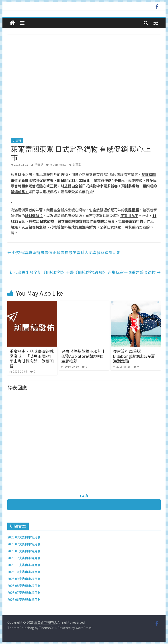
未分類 (17, 141)
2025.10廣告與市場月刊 (24, 572)
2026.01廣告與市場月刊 (24, 551)
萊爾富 (77, 164)
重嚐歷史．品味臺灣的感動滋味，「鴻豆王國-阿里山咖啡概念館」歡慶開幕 (32, 358)
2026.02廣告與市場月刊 (24, 544)
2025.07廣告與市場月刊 (24, 593)
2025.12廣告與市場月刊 (24, 558)
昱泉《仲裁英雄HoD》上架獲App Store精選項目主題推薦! (83, 356)
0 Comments (56, 164)
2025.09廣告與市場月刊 (24, 579)
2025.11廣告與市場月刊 (24, 565)
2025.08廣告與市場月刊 (24, 586)
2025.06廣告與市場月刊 (24, 600)
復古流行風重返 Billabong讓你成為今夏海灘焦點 (134, 356)
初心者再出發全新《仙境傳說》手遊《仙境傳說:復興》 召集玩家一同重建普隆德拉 (85, 272)
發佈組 (40, 164)
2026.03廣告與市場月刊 (24, 537)
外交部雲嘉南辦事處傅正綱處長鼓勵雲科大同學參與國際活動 (64, 252)
